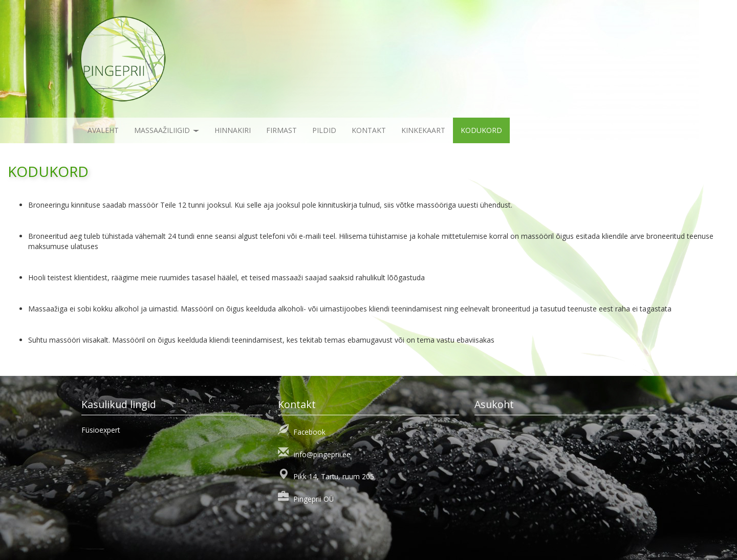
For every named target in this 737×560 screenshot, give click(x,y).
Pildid (324, 130)
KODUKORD (481, 130)
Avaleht (103, 130)
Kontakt (369, 130)
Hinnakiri (233, 130)
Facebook (310, 432)
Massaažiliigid (167, 130)
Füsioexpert (101, 430)
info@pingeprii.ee (322, 454)
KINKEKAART (423, 130)
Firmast (281, 130)
